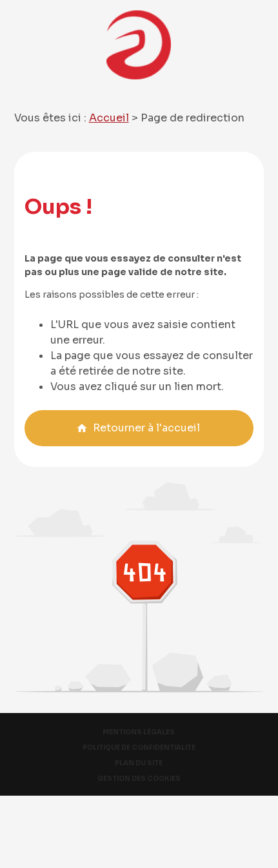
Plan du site (139, 763)
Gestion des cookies (139, 779)
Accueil (109, 118)
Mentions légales (139, 732)
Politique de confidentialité (139, 748)
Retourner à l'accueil (138, 428)
